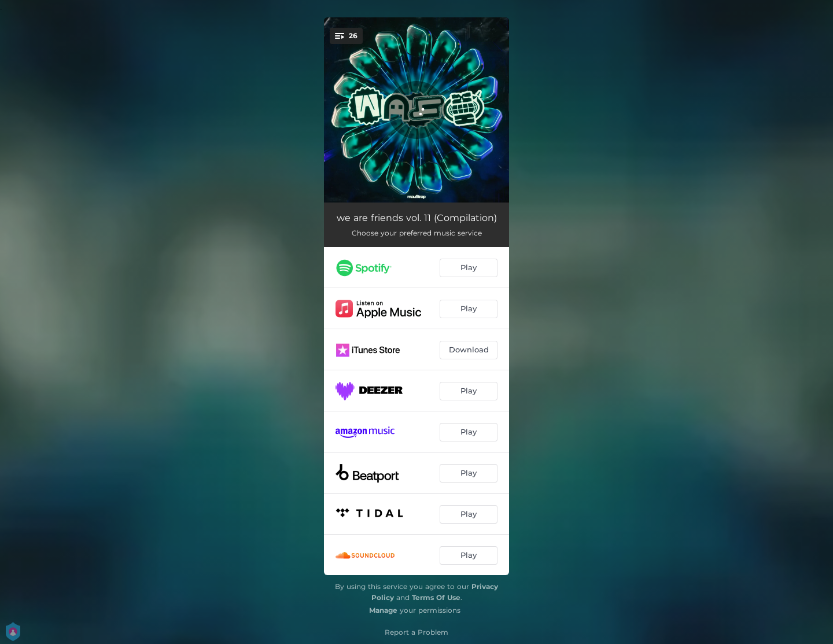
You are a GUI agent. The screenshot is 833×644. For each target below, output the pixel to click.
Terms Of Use (436, 597)
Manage (383, 610)
